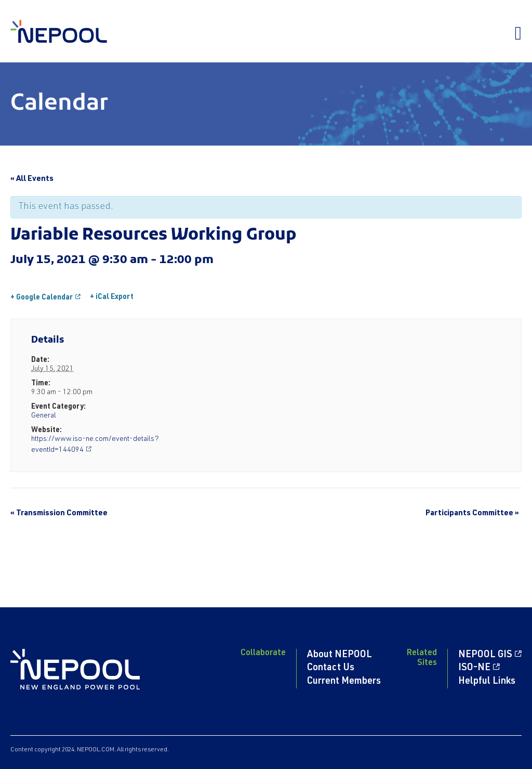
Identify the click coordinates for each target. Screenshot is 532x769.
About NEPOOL (340, 655)
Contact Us (331, 668)
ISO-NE (474, 668)
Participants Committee (472, 513)
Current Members (344, 682)
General (44, 416)
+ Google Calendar (42, 298)
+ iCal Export (112, 297)
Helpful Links (487, 682)
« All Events (32, 179)
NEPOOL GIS (485, 655)
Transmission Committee (59, 513)
